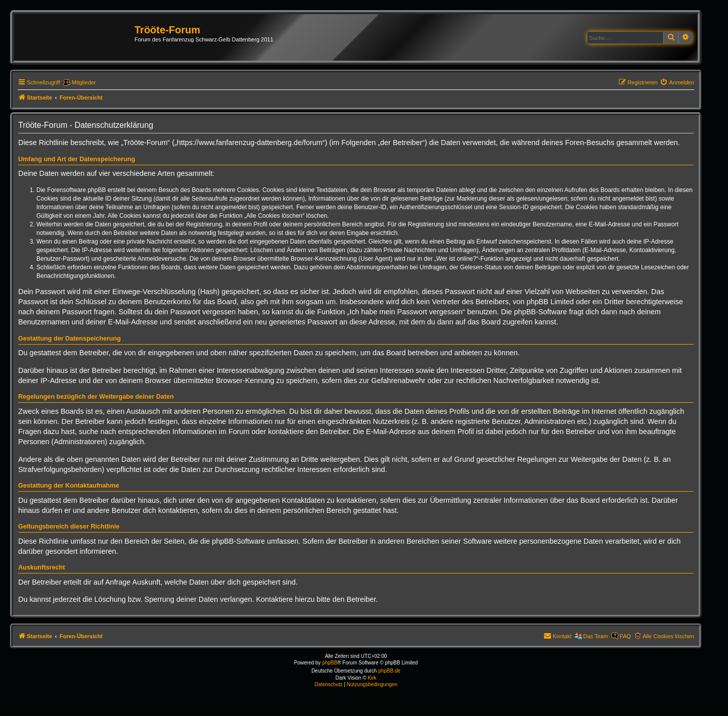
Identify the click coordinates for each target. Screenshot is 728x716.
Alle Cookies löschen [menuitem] (668, 636)
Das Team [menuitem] (596, 636)
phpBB (330, 663)
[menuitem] (677, 82)
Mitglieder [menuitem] (84, 82)
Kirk (372, 678)
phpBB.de (389, 671)
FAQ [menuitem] (625, 636)
